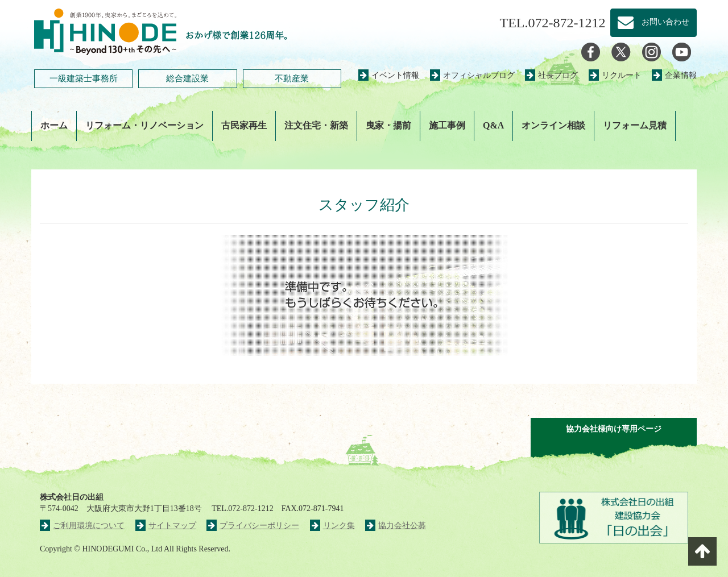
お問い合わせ (653, 23)
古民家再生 (244, 125)
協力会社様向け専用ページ (614, 429)
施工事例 (447, 125)
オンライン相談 (553, 125)
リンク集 (332, 526)
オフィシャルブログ (472, 75)
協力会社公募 (396, 526)
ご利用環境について (82, 526)
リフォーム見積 (635, 125)
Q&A (493, 125)
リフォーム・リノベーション (144, 125)
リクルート (615, 75)
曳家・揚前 (388, 125)
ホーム (54, 125)
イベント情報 (389, 75)
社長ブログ (551, 75)
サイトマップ (166, 526)
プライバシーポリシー (253, 526)
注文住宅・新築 (316, 125)
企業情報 (674, 75)
